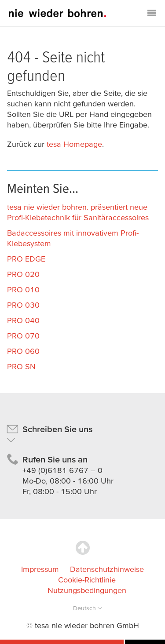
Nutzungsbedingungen (87, 590)
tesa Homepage (74, 144)
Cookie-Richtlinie (87, 580)
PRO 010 (23, 289)
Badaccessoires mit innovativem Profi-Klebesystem (73, 238)
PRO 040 (23, 320)
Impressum (40, 569)
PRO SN (21, 366)
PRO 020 (23, 274)
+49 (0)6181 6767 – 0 (62, 470)
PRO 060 (23, 351)
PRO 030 (23, 305)
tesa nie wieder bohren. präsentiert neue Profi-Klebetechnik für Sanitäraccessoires (78, 212)
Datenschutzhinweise (107, 569)
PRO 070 (23, 336)
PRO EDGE (26, 259)
